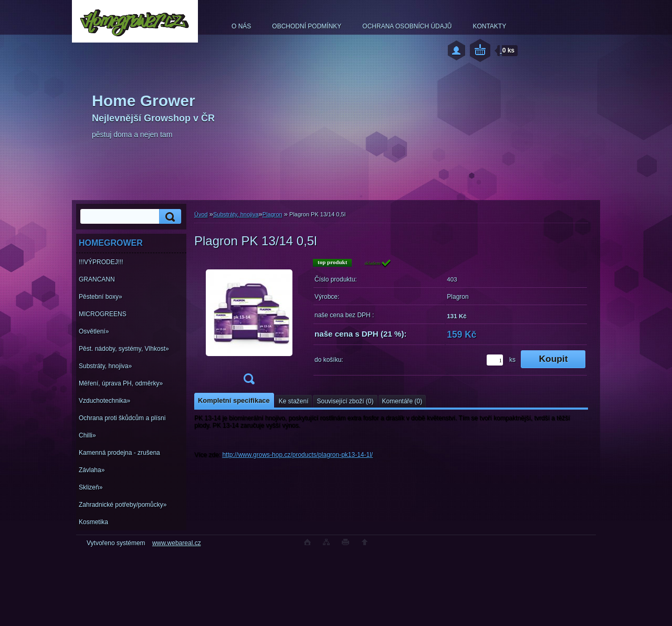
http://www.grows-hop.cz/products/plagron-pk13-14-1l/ (297, 455)
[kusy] (495, 360)
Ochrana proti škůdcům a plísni (122, 418)
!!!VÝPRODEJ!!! (101, 262)
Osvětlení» (94, 331)
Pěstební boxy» (101, 297)
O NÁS (241, 26)
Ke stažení (294, 401)
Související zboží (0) (345, 401)
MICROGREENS (103, 314)
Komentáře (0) (402, 401)
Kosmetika (93, 522)
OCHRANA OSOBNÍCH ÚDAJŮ (407, 26)
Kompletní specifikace (234, 400)
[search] (169, 217)
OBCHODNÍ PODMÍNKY (307, 26)
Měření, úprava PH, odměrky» (121, 383)
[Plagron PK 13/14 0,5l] (249, 325)
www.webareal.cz (177, 543)
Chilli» (87, 435)
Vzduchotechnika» (104, 401)
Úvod (201, 214)
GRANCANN (97, 279)
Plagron (272, 214)
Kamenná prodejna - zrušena (119, 453)
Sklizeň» (91, 487)
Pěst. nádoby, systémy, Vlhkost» (124, 349)
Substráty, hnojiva (236, 214)
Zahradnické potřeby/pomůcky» (123, 505)
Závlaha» (92, 470)
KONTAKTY (489, 26)
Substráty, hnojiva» (105, 366)
